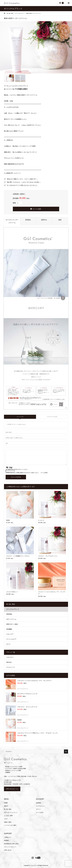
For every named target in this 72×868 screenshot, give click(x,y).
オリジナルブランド (13, 609)
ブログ (6, 819)
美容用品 (9, 614)
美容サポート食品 (12, 624)
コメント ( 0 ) (20, 417)
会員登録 (38, 803)
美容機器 (9, 629)
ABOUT (6, 806)
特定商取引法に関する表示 (11, 844)
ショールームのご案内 (10, 825)
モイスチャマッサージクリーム (12, 221)
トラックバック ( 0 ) (52, 417)
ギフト (8, 644)
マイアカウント (40, 806)
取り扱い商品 (8, 809)
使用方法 (44, 220)
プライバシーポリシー (10, 847)
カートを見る (40, 812)
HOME (6, 803)
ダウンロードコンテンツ (11, 812)
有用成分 (28, 220)
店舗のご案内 (8, 822)
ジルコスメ (10, 657)
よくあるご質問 (8, 816)
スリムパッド (11, 667)
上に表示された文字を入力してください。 (17, 469)
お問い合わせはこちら (12, 789)
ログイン (38, 809)
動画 (60, 220)
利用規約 (6, 841)
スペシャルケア (11, 639)
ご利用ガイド (8, 837)
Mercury (9, 662)
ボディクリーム (11, 619)
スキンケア (10, 634)
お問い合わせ (8, 850)
